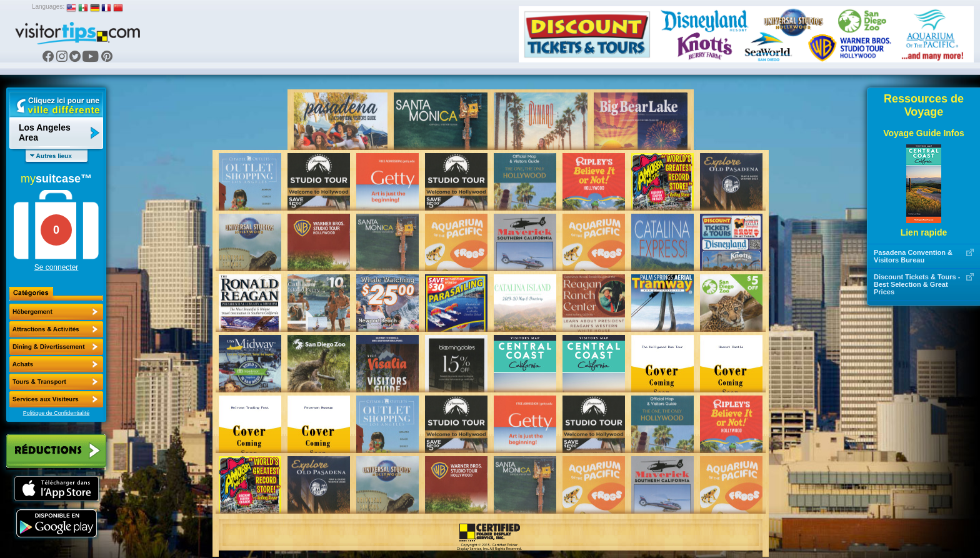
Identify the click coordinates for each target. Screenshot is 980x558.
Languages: (48, 7)
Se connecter (57, 267)
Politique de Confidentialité (57, 413)
